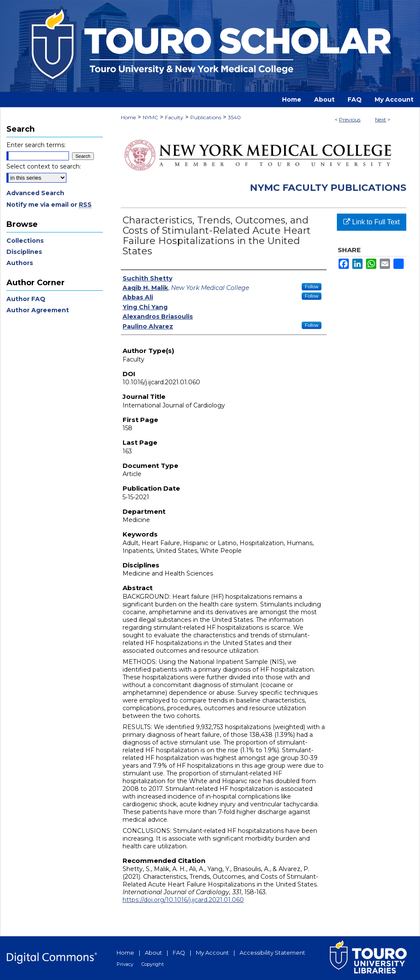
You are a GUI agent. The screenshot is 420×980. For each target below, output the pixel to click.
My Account (212, 953)
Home (128, 117)
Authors (20, 263)
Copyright (153, 964)
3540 (234, 117)
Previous (350, 119)
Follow (312, 286)
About (153, 953)
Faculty (174, 117)
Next (381, 119)
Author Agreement (38, 310)
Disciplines (24, 252)
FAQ (179, 953)
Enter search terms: (36, 145)
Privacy (125, 964)
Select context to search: (44, 166)
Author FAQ (26, 299)
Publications (206, 117)
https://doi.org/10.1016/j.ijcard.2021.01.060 (183, 900)
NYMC (150, 117)
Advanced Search (35, 193)
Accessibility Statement (272, 953)
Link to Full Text (371, 222)
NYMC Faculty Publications (328, 188)
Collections (25, 241)
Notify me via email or (49, 205)
